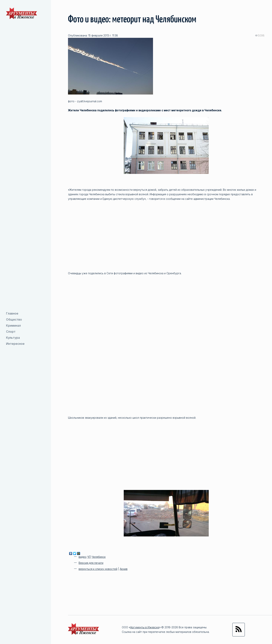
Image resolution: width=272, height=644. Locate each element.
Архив (124, 569)
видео (83, 557)
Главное (12, 313)
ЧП (89, 557)
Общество (14, 319)
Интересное (15, 344)
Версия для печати (91, 563)
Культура (13, 338)
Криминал (13, 325)
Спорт (11, 332)
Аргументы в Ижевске (145, 627)
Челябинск (99, 557)
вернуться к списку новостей (98, 569)
